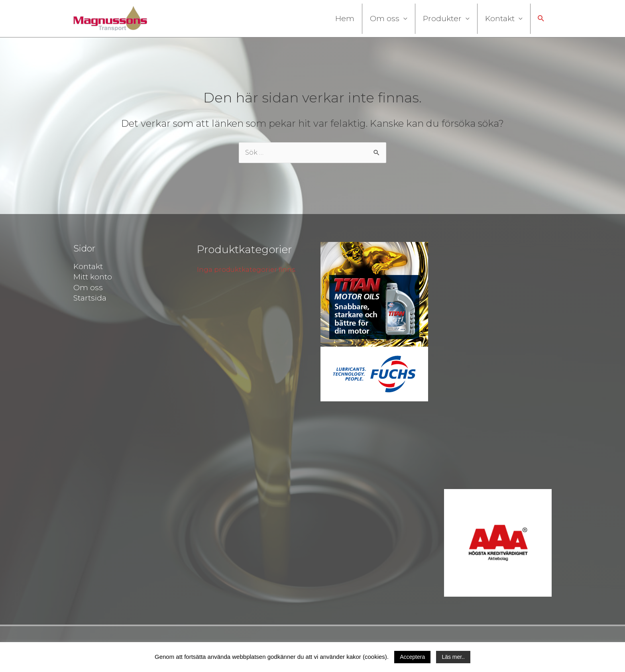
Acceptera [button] (412, 657)
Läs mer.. (453, 657)
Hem (345, 19)
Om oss (385, 19)
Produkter (442, 19)
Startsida (90, 298)
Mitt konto (93, 277)
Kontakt (500, 19)
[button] (541, 19)
